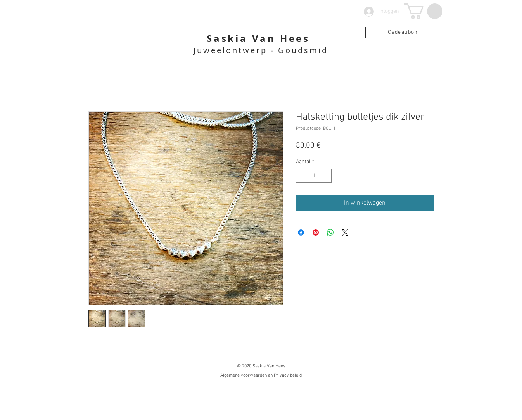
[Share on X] (345, 232)
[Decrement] (302, 176)
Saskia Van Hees (258, 38)
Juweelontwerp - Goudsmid (261, 50)
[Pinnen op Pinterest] (316, 232)
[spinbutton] (314, 176)
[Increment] (326, 176)
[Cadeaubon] (404, 32)
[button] (423, 11)
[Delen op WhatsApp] (330, 232)
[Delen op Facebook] (301, 232)
